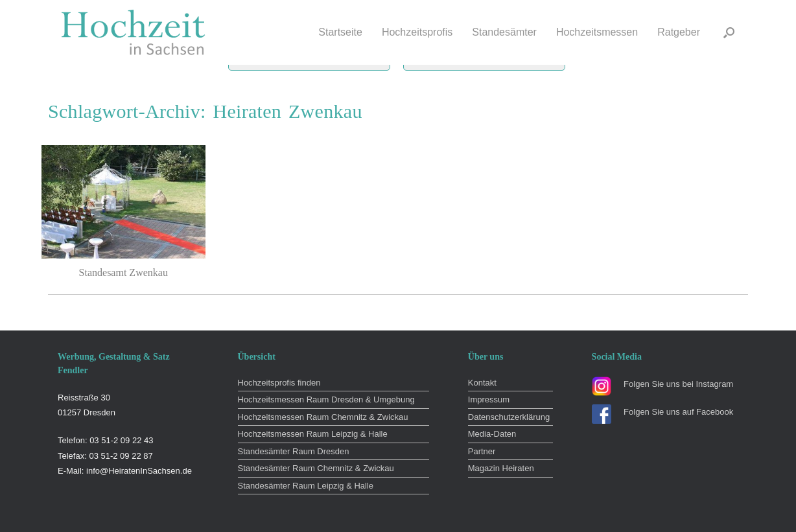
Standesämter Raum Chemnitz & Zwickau (316, 468)
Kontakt (482, 383)
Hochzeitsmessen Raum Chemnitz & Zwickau (323, 417)
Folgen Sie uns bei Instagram (678, 384)
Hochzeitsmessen (597, 32)
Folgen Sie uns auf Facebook (678, 412)
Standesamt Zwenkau (123, 272)
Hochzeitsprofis (417, 32)
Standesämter (504, 32)
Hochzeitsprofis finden (279, 383)
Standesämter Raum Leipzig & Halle (306, 486)
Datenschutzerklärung (509, 417)
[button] (729, 32)
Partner (482, 451)
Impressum (489, 399)
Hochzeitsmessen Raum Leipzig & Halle (313, 434)
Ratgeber (679, 32)
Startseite (340, 32)
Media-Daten (492, 434)
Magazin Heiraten (501, 468)
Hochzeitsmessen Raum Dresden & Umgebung (326, 399)
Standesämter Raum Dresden (294, 451)
